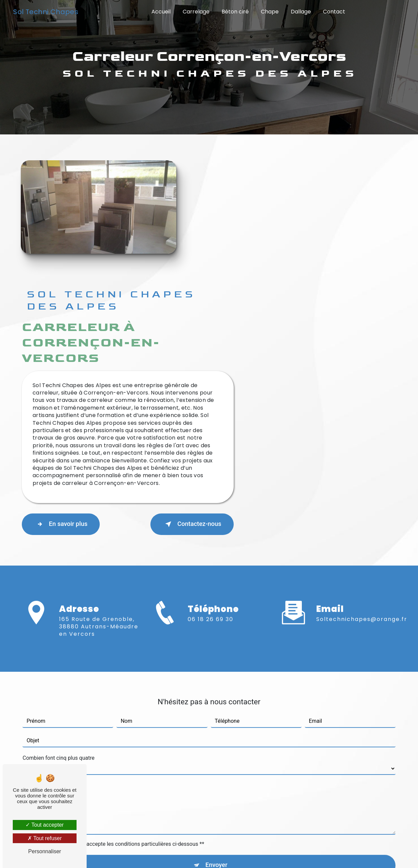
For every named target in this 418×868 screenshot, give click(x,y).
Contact (334, 12)
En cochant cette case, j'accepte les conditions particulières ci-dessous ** (117, 708)
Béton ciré (235, 12)
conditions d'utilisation (265, 750)
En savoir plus (225, 402)
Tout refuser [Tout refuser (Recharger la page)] (45, 838)
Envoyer (217, 729)
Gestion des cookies (298, 853)
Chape (270, 12)
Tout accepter (44, 825)
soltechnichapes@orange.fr (362, 483)
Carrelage (196, 12)
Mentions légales (231, 853)
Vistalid (106, 853)
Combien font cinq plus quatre (58, 622)
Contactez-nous (352, 402)
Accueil (161, 12)
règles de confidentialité (194, 750)
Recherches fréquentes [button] (209, 840)
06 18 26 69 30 (211, 511)
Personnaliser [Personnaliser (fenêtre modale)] (45, 851)
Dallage (301, 12)
